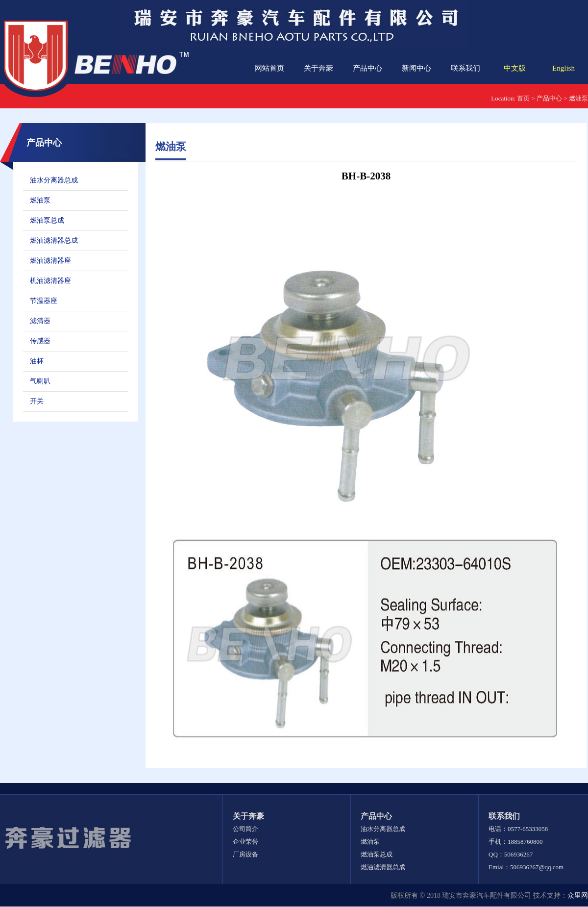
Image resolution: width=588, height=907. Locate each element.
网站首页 (269, 68)
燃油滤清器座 (50, 261)
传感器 (40, 341)
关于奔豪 (318, 68)
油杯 (37, 361)
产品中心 (367, 68)
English (563, 68)
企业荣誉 (245, 842)
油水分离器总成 (54, 180)
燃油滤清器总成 (54, 240)
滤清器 (40, 321)
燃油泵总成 (47, 220)
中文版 (515, 68)
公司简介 (245, 829)
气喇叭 (40, 381)
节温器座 (44, 301)
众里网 (578, 895)
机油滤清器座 (50, 281)
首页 (523, 98)
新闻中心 (416, 68)
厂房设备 (245, 854)
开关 (37, 401)
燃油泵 (578, 98)
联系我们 (465, 68)
